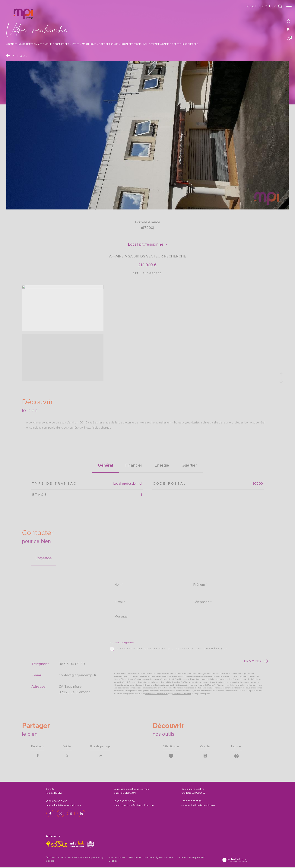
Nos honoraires (117, 858)
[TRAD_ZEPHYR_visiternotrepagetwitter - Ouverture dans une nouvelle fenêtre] (60, 814)
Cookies (113, 861)
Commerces (62, 44)
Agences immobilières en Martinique (29, 44)
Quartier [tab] (189, 465)
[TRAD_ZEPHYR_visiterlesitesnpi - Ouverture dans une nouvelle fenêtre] (90, 845)
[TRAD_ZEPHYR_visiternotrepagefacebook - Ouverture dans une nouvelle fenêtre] (50, 814)
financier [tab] (134, 465)
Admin (170, 858)
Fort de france (109, 44)
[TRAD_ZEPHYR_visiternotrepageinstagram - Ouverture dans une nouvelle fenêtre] (70, 814)
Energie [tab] (162, 465)
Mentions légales (154, 858)
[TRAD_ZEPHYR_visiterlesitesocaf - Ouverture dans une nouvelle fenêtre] (57, 844)
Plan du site (135, 858)
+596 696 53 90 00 (124, 802)
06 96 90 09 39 (72, 664)
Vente (76, 44)
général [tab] (105, 465)
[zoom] (63, 288)
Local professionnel (134, 44)
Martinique (89, 44)
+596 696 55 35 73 (191, 802)
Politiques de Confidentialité (156, 694)
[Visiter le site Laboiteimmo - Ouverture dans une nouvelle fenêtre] (235, 861)
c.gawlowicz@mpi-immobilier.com (198, 806)
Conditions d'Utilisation (182, 694)
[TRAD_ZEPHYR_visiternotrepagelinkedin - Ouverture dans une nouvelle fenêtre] (81, 814)
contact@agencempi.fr (78, 675)
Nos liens (181, 858)
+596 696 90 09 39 (57, 802)
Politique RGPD (197, 858)
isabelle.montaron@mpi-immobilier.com (134, 806)
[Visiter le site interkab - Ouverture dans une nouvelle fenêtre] (77, 844)
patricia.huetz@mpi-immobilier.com (64, 806)
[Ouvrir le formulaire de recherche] (263, 7)
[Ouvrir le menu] (289, 7)
